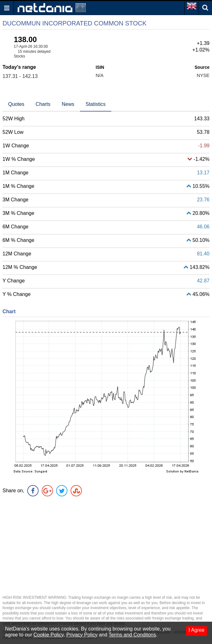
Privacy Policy (82, 635)
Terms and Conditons (132, 635)
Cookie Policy (49, 635)
